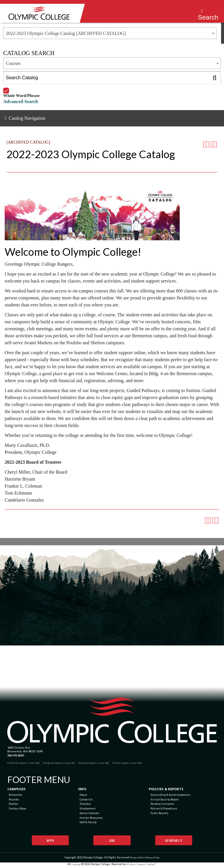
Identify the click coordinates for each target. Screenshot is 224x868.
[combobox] (110, 33)
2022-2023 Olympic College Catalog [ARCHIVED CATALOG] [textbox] (66, 33)
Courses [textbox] (13, 63)
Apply (50, 843)
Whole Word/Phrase (21, 88)
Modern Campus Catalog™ (142, 866)
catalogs (75, 866)
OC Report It (174, 843)
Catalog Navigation (27, 118)
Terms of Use (153, 859)
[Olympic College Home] (112, 720)
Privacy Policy (136, 859)
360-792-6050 (15, 755)
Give (112, 843)
